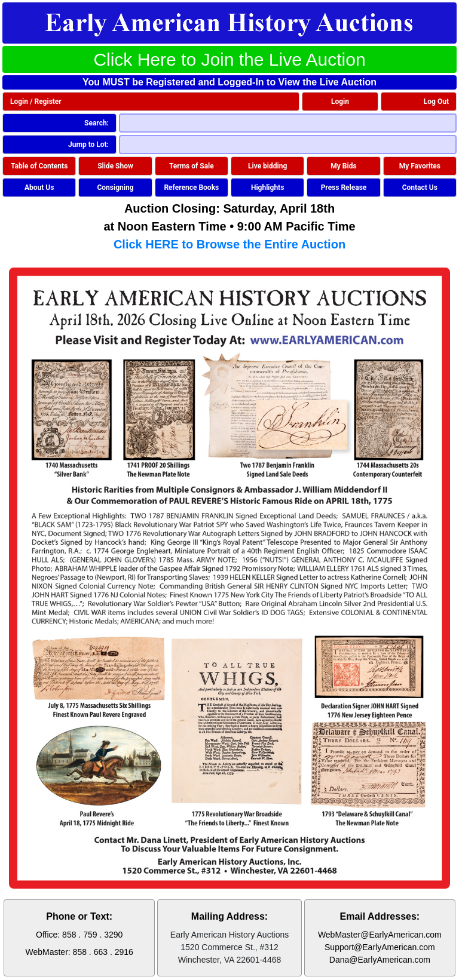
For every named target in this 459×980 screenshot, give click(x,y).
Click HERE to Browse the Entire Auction (229, 244)
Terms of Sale (192, 166)
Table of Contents (39, 166)
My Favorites (420, 166)
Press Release (344, 188)
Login (340, 102)
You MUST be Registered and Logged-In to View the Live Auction (229, 82)
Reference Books (191, 188)
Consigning (115, 188)
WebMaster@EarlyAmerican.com (380, 935)
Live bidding (267, 166)
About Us (39, 188)
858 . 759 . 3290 (92, 935)
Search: (97, 123)
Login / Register (36, 102)
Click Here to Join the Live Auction (229, 59)
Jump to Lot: (88, 145)
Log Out (436, 102)
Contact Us (420, 188)
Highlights (267, 188)
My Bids (343, 166)
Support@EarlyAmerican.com (380, 947)
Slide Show (115, 166)
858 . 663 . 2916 (103, 952)
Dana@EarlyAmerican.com (380, 960)
